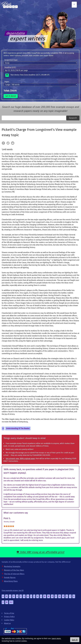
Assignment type (11, 60)
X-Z (11, 602)
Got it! (75, 640)
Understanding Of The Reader (18, 428)
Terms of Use (9, 613)
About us (7, 623)
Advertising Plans (11, 581)
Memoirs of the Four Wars (14, 570)
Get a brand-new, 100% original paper (20, 459)
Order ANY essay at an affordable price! (42, 552)
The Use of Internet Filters (14, 574)
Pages (7, 82)
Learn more (56, 638)
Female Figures (10, 578)
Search (73, 118)
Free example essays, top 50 (13, 590)
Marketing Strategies (12, 566)
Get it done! (11, 96)
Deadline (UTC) (10, 67)
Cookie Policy (9, 620)
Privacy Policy (9, 617)
